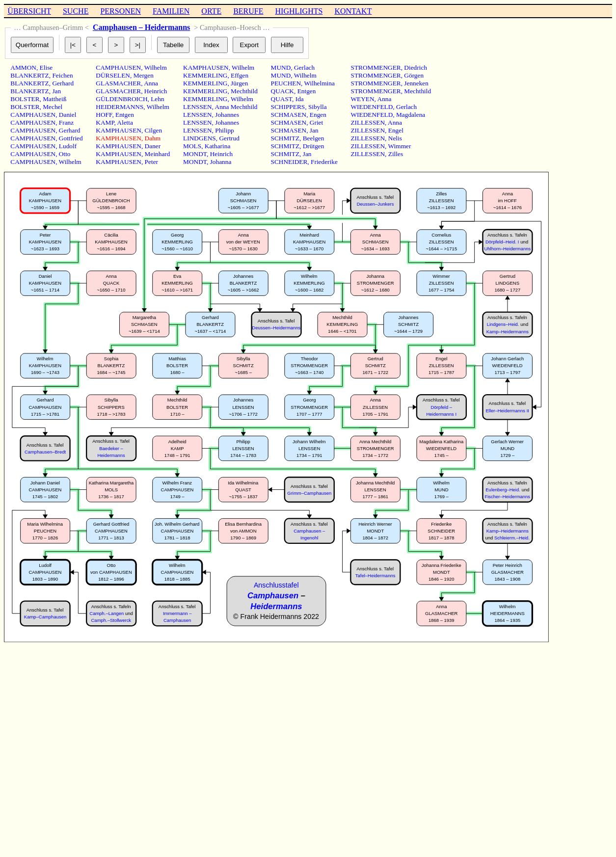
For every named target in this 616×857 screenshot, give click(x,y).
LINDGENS (200, 138)
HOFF (104, 115)
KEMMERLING (205, 75)
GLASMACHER (118, 83)
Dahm (153, 138)
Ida (300, 99)
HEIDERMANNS (120, 107)
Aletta (125, 122)
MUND (281, 67)
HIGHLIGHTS (299, 11)
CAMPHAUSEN (33, 115)
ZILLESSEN (368, 122)
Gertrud (229, 138)
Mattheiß (54, 99)
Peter (151, 162)
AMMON (23, 67)
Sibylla (318, 107)
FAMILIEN (171, 11)
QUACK (282, 91)
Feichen (62, 75)
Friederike (324, 162)
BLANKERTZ (29, 75)
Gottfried (71, 138)
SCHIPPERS (288, 107)
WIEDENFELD (372, 107)
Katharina (218, 146)
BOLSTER (25, 99)
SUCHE (76, 11)
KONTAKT (353, 11)
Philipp (225, 130)
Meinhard (158, 154)
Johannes (227, 115)
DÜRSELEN (113, 75)
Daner (153, 146)
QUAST (281, 99)
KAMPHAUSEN (119, 130)
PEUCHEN (286, 83)
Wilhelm (70, 162)
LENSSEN (198, 107)
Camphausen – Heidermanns (141, 27)
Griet (316, 122)
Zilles (396, 154)
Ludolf (68, 146)
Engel (396, 130)
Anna (151, 83)
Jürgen (239, 83)
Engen (318, 115)
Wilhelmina (319, 83)
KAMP (105, 122)
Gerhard (63, 83)
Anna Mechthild (236, 107)
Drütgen (314, 146)
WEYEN (362, 99)
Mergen (144, 75)
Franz (66, 122)
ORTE (211, 11)
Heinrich (156, 91)
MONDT (195, 154)
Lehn (157, 99)
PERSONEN (121, 11)
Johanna (221, 162)
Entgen (125, 115)
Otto (65, 154)
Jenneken (416, 83)
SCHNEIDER (289, 162)
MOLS (192, 146)
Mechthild (244, 91)
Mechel (53, 107)
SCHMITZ (285, 138)
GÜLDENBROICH (121, 99)
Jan (56, 91)
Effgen (240, 75)
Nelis (395, 138)
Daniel (68, 115)
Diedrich (415, 67)
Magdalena (411, 115)
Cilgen (154, 130)
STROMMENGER (375, 67)
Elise (46, 67)
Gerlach (304, 67)
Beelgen (314, 138)
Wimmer (400, 146)
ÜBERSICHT (29, 11)
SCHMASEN (289, 115)
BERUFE (248, 11)
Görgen (414, 75)
